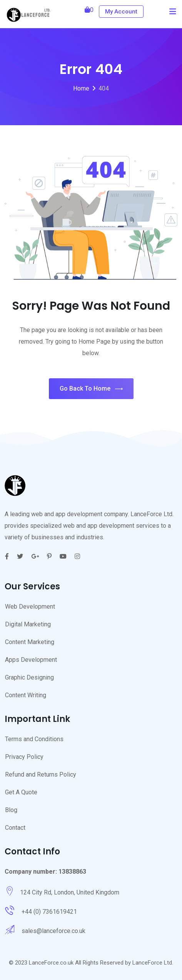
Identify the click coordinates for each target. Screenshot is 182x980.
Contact (15, 828)
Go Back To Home (91, 389)
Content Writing (26, 695)
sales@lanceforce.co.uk (53, 931)
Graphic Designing (29, 677)
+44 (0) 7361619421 (49, 912)
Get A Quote (21, 792)
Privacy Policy (24, 757)
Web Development (30, 607)
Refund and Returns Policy (41, 774)
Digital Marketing (28, 624)
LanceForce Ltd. (153, 963)
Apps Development (31, 660)
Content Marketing (30, 642)
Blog (11, 810)
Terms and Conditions (34, 739)
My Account (121, 12)
